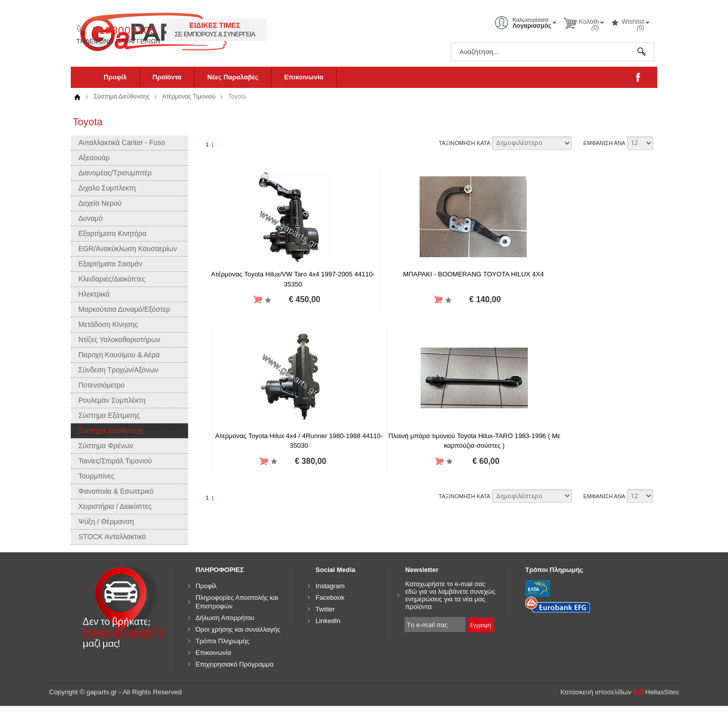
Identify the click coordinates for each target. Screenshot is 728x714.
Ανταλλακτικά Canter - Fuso (122, 142)
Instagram (330, 586)
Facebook (330, 598)
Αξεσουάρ (94, 158)
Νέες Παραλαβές (233, 77)
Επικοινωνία (304, 77)
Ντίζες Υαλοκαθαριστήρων (119, 340)
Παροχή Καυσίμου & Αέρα (119, 355)
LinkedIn (328, 621)
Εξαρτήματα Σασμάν (110, 264)
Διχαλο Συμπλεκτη (107, 188)
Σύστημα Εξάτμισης (109, 415)
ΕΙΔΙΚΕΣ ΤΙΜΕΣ (388, 25)
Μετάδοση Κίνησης (108, 324)
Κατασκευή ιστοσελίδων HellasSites (620, 692)
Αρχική (77, 97)
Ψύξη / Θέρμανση (106, 521)
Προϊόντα (167, 77)
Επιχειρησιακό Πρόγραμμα (235, 664)
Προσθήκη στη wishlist (253, 300)
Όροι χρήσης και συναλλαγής (238, 629)
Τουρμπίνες (96, 476)
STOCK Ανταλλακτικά (112, 537)
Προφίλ (115, 77)
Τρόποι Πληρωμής (223, 641)
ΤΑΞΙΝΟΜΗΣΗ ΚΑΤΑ (465, 143)
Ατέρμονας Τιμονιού (189, 97)
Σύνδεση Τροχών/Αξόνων (118, 370)
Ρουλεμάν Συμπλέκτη (112, 400)
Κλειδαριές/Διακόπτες (112, 279)
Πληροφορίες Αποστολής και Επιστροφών (237, 602)
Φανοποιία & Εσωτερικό (116, 491)
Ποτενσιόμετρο (102, 385)
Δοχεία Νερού (100, 203)
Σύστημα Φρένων (106, 446)
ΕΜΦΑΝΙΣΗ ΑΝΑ (604, 143)
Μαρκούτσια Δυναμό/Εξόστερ (124, 309)
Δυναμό (90, 218)
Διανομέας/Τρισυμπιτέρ (115, 173)
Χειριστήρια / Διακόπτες (115, 506)
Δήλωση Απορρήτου (225, 618)
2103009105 (298, 30)
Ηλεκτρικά (94, 294)
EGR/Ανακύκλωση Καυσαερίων (128, 249)
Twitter (325, 609)
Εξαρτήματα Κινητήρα (112, 233)
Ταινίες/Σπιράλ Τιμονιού (115, 461)
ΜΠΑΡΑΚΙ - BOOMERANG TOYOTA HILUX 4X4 (429, 274)
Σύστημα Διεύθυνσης (122, 97)
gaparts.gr (160, 31)
